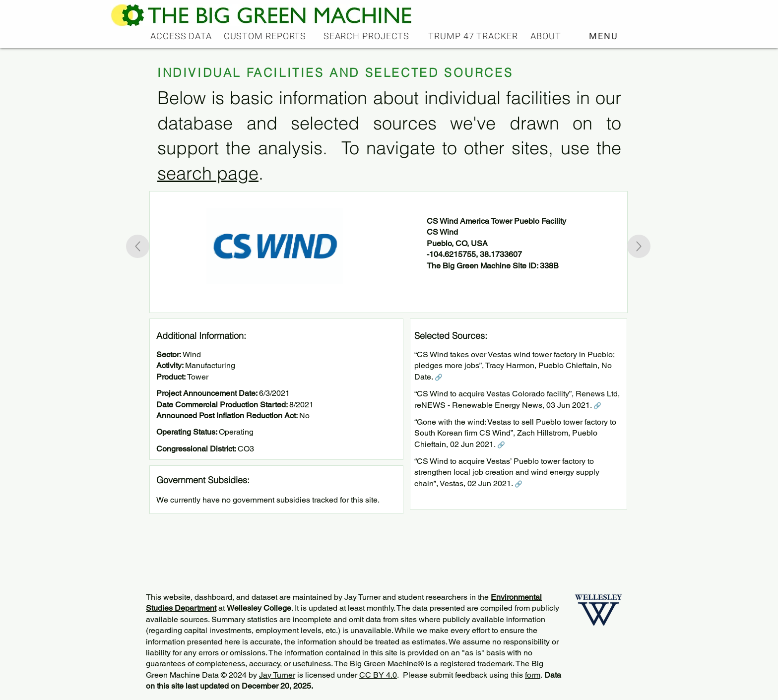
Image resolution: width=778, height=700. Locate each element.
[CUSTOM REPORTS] (266, 36)
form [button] (533, 675)
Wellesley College (259, 608)
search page (208, 173)
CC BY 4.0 (378, 675)
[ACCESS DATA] (182, 36)
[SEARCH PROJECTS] (367, 36)
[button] (605, 36)
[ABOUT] (547, 36)
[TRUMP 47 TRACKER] (474, 36)
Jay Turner (277, 675)
